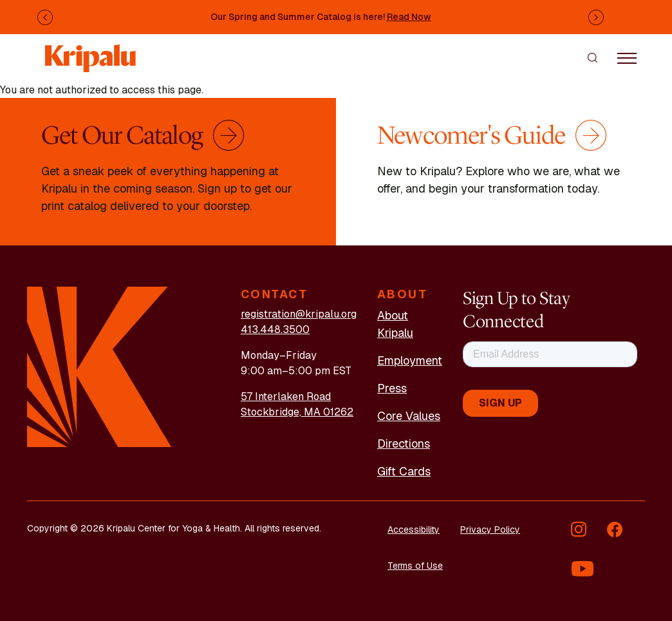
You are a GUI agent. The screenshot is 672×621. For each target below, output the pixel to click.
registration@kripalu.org (299, 314)
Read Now (409, 17)
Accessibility (414, 530)
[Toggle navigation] (627, 57)
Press (392, 388)
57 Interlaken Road (286, 396)
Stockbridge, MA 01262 (297, 412)
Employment (410, 360)
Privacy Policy (490, 530)
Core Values (409, 416)
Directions (404, 444)
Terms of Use (415, 566)
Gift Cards (404, 471)
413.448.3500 (275, 330)
